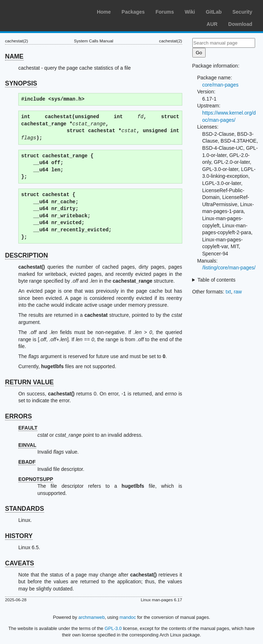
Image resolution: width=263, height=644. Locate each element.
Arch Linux (39, 11)
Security (242, 12)
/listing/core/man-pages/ (229, 268)
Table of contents (216, 280)
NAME (14, 56)
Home (104, 12)
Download (240, 24)
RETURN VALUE (29, 382)
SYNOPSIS (21, 83)
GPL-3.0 (113, 628)
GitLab (213, 12)
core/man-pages (220, 85)
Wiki (190, 12)
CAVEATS (20, 563)
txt (228, 292)
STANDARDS (25, 509)
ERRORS (18, 416)
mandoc (128, 617)
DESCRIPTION (27, 255)
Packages (133, 12)
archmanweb (92, 617)
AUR (212, 24)
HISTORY (19, 536)
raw (238, 292)
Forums (165, 12)
